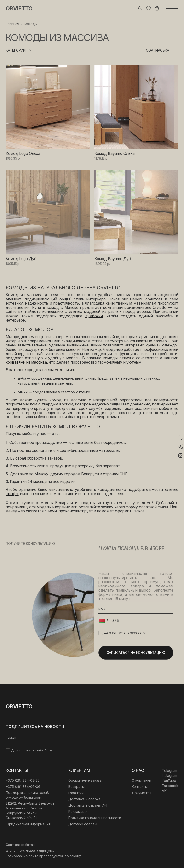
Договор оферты (83, 824)
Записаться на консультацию (136, 653)
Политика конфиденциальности (95, 818)
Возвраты (76, 787)
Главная (12, 24)
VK (164, 791)
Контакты (140, 787)
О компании (141, 780)
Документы (141, 793)
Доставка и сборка (84, 799)
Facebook (170, 786)
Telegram (170, 771)
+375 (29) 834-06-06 (23, 787)
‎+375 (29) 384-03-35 (23, 780)
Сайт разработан (20, 845)
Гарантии (76, 793)
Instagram (170, 776)
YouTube (169, 781)
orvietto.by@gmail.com (24, 797)
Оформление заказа (85, 780)
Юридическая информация (28, 824)
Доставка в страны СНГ (88, 805)
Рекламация (78, 812)
